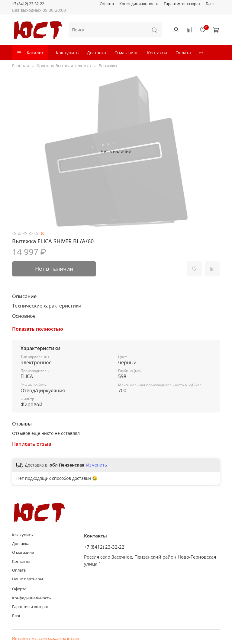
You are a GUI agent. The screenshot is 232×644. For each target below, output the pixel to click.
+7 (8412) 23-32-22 (28, 4)
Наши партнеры (27, 579)
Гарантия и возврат (182, 4)
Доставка (97, 53)
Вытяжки (108, 66)
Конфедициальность (139, 4)
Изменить (97, 465)
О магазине (127, 53)
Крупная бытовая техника (64, 66)
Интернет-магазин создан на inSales (46, 638)
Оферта (107, 4)
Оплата (183, 53)
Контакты (157, 53)
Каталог (30, 53)
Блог (210, 4)
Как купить (67, 53)
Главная (21, 66)
